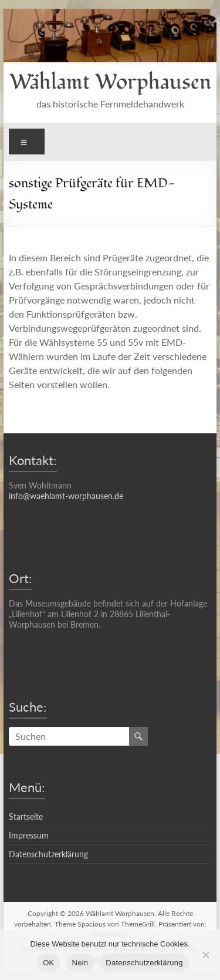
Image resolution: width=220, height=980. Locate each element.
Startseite (26, 816)
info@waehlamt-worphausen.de (66, 496)
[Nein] (205, 955)
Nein (80, 963)
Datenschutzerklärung (48, 854)
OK (48, 963)
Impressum (29, 835)
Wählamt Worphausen (110, 82)
